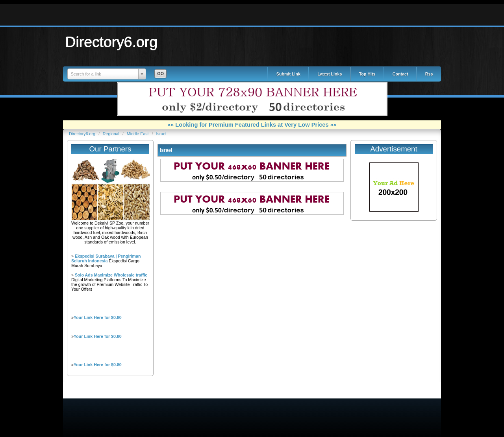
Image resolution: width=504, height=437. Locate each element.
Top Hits (367, 74)
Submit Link (288, 74)
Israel (161, 134)
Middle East (138, 134)
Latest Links (330, 74)
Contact (400, 74)
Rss (429, 74)
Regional (112, 134)
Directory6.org (111, 42)
